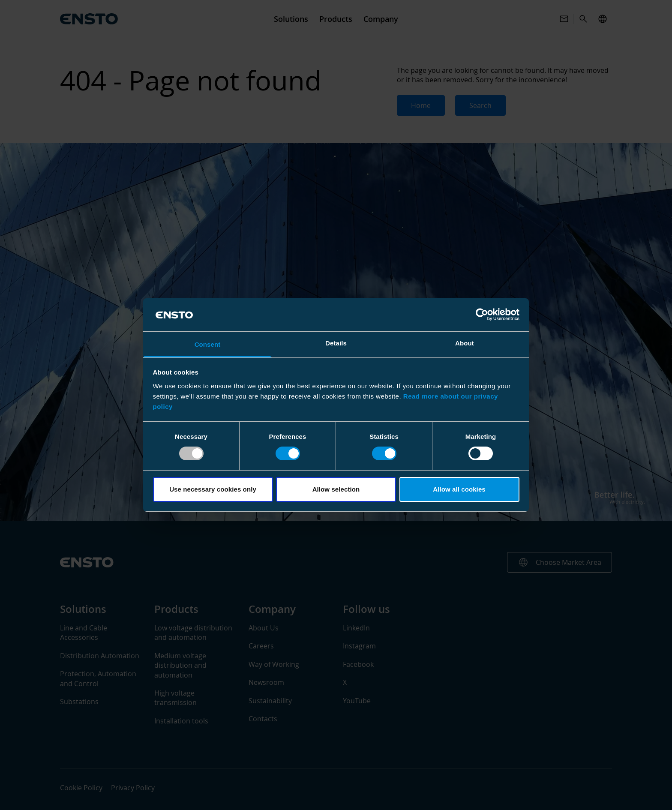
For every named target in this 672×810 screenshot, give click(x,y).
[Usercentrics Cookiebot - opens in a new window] (482, 315)
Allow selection (336, 489)
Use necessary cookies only (213, 489)
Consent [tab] (208, 344)
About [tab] (465, 343)
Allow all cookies (459, 489)
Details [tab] (336, 343)
